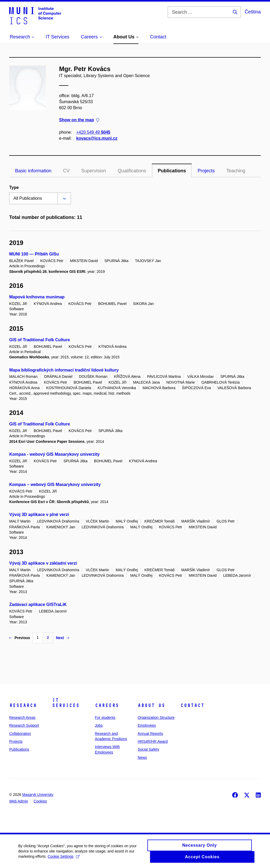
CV (66, 171)
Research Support (24, 725)
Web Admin (19, 801)
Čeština (253, 12)
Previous (20, 638)
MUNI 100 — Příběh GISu (34, 254)
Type (14, 187)
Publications (172, 171)
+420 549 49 (93, 132)
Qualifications (132, 171)
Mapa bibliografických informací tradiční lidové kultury (64, 370)
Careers (107, 705)
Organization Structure (156, 718)
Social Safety (148, 749)
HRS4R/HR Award (153, 741)
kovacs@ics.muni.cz (97, 138)
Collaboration (20, 734)
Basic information (33, 171)
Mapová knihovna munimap (37, 297)
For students (105, 718)
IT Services (66, 703)
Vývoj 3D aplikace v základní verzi (43, 563)
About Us (151, 705)
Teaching (236, 171)
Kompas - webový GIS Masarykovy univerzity (54, 454)
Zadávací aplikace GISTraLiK (38, 604)
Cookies (40, 801)
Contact (192, 705)
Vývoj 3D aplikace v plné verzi (39, 515)
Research (23, 705)
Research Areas (22, 718)
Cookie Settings (64, 859)
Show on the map (79, 120)
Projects (206, 171)
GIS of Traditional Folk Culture (40, 340)
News (142, 757)
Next (62, 638)
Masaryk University (38, 795)
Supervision (94, 171)
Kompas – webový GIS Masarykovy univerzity (55, 485)
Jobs (99, 725)
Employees (147, 725)
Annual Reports (150, 734)
